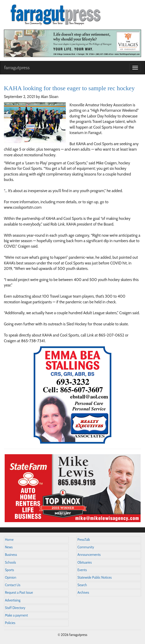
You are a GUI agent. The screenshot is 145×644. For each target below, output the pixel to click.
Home (9, 540)
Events (82, 570)
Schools (10, 562)
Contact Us (13, 585)
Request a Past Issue (19, 593)
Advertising (13, 600)
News (9, 547)
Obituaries (85, 562)
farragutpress (17, 68)
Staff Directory (15, 608)
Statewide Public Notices (95, 577)
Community (86, 547)
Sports (9, 570)
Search (82, 585)
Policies (10, 623)
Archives (83, 593)
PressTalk (84, 540)
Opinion (11, 577)
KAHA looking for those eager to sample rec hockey (69, 88)
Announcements (89, 555)
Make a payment (16, 615)
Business (11, 555)
